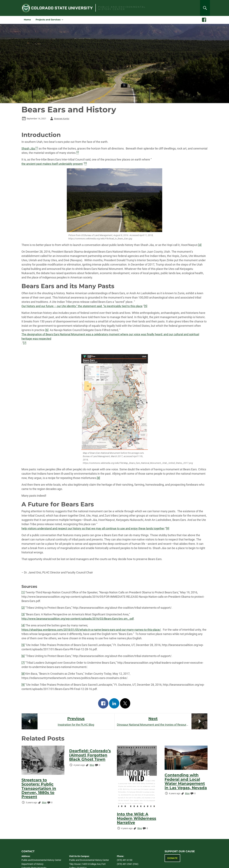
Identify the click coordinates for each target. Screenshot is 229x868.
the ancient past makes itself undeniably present (52, 164)
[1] (23, 592)
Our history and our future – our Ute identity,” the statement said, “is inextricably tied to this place (82, 306)
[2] (23, 608)
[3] (23, 614)
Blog (44, 802)
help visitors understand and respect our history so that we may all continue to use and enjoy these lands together (93, 528)
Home (27, 20)
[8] (98, 478)
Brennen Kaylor (59, 119)
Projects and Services (48, 20)
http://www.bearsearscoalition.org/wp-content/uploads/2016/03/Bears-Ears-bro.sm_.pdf (78, 619)
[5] (146, 306)
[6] (47, 330)
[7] (25, 343)
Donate (172, 858)
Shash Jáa (28, 148)
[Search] (205, 8)
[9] (168, 528)
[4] (200, 245)
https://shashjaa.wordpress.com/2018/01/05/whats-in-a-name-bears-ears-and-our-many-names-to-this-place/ (91, 630)
